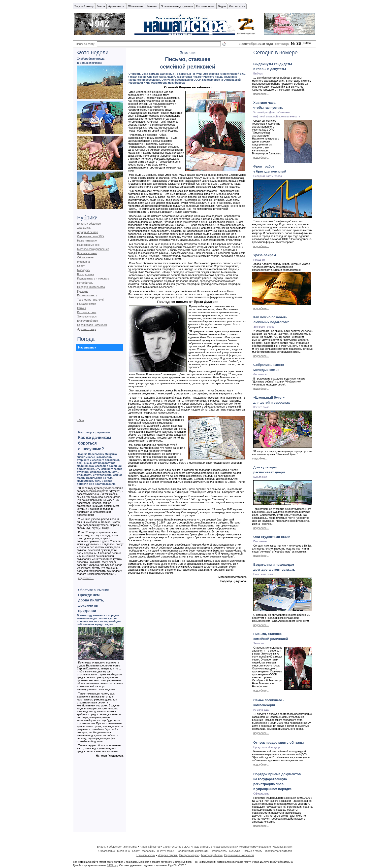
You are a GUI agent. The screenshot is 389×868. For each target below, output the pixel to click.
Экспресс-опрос (87, 316)
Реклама (152, 6)
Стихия (82, 308)
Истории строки (87, 312)
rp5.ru (80, 420)
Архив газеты (116, 6)
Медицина (83, 262)
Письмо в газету (87, 295)
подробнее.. (86, 578)
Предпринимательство (91, 287)
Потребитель (85, 283)
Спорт (81, 266)
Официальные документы (177, 6)
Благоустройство (87, 321)
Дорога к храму (86, 329)
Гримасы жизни (87, 304)
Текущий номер (84, 6)
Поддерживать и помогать (93, 278)
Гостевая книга (205, 6)
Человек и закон (87, 253)
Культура (83, 291)
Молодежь (83, 270)
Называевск (87, 347)
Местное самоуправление (93, 249)
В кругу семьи (86, 274)
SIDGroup (112, 865)
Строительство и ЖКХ (91, 236)
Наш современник (88, 245)
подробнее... (261, 94)
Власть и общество (89, 224)
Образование (85, 257)
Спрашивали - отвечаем (92, 325)
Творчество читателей (91, 300)
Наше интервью (87, 241)
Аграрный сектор (88, 232)
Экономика (84, 228)
